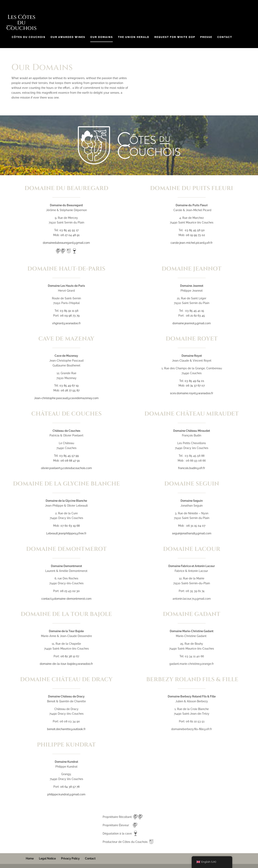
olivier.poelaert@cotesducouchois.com (66, 468)
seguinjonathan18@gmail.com (192, 533)
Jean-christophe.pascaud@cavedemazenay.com (66, 398)
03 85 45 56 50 (195, 230)
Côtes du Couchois (29, 37)
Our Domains (102, 37)
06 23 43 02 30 (70, 591)
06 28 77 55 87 (70, 390)
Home (30, 858)
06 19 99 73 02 (195, 235)
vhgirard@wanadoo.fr (66, 323)
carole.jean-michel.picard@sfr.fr (192, 243)
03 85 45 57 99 (69, 456)
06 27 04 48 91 (70, 235)
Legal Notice (47, 858)
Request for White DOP (175, 37)
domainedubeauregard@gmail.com (66, 243)
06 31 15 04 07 (196, 526)
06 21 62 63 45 (195, 316)
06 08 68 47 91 (70, 461)
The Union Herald (134, 37)
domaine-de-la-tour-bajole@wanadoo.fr (66, 664)
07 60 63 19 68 (70, 526)
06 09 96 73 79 (70, 316)
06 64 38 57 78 (70, 787)
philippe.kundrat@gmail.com (66, 794)
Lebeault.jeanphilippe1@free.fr (66, 533)
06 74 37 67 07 (195, 386)
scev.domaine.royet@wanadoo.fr (192, 393)
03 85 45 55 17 (69, 230)
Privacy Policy (70, 858)
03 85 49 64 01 (194, 381)
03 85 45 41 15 (195, 311)
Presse (206, 37)
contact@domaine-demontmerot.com (66, 599)
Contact (225, 37)
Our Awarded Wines (68, 37)
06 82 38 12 (68, 656)
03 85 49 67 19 (69, 386)
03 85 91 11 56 (69, 311)
